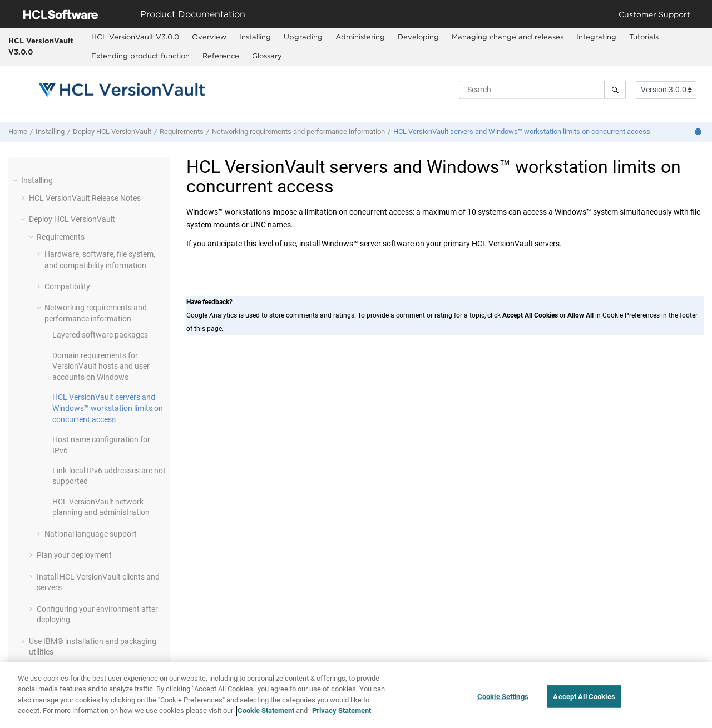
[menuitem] (135, 37)
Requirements (182, 132)
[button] (17, 180)
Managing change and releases (508, 37)
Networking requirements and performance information (298, 132)
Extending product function (140, 56)
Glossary (267, 56)
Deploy (112, 132)
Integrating (596, 37)
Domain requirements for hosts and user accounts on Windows (101, 366)
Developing (418, 37)
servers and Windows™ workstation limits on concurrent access (522, 132)
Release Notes (85, 198)
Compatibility (67, 286)
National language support (91, 534)
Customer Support (654, 14)
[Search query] (542, 90)
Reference (221, 56)
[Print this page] (699, 132)
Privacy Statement (342, 715)
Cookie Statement (266, 715)
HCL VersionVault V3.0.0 (41, 46)
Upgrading (303, 37)
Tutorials (644, 37)
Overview (209, 37)
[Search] (615, 90)
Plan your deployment (74, 555)
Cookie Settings (503, 700)
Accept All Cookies (584, 700)
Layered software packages (100, 335)
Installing (255, 37)
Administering (360, 37)
